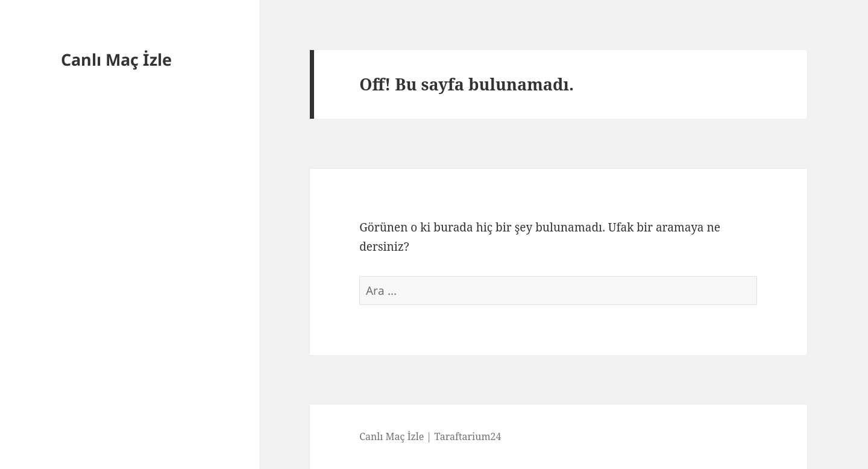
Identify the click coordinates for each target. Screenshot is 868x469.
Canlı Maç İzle (116, 59)
